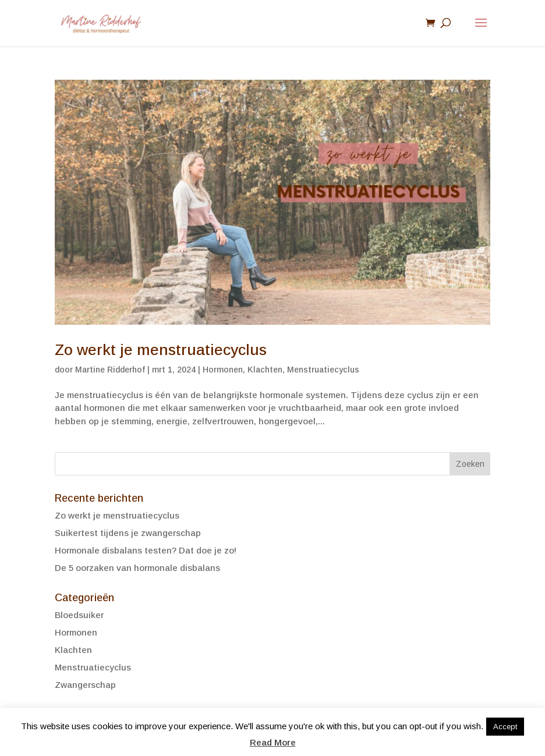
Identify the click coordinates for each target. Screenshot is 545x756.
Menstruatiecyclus (323, 370)
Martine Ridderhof (110, 370)
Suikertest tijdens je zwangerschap (128, 533)
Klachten (265, 370)
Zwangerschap (85, 685)
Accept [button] (505, 727)
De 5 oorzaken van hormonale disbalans (137, 568)
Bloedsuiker (79, 615)
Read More (273, 742)
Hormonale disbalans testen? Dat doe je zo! (146, 550)
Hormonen (223, 370)
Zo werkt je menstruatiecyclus (161, 350)
